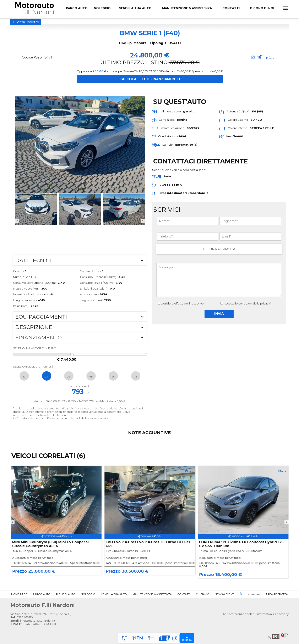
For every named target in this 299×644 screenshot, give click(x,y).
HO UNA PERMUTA (219, 249)
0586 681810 (22, 617)
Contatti (231, 8)
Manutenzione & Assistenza (187, 8)
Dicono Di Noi (262, 8)
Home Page (19, 594)
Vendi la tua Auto (135, 8)
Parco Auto (42, 594)
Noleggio (88, 594)
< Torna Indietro (26, 22)
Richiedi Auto (66, 594)
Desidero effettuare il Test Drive (181, 303)
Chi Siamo (203, 594)
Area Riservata (277, 594)
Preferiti (250, 594)
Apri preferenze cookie (239, 614)
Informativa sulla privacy (273, 614)
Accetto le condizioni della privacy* (247, 303)
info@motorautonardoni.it (187, 193)
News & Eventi (225, 594)
